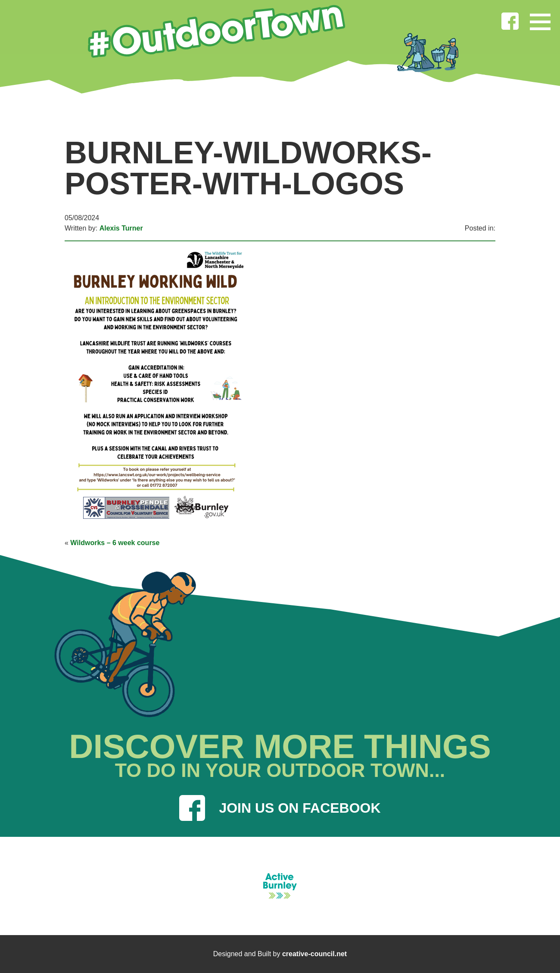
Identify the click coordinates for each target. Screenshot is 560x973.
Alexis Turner (121, 228)
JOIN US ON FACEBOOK (280, 808)
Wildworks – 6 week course (115, 543)
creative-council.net (314, 954)
